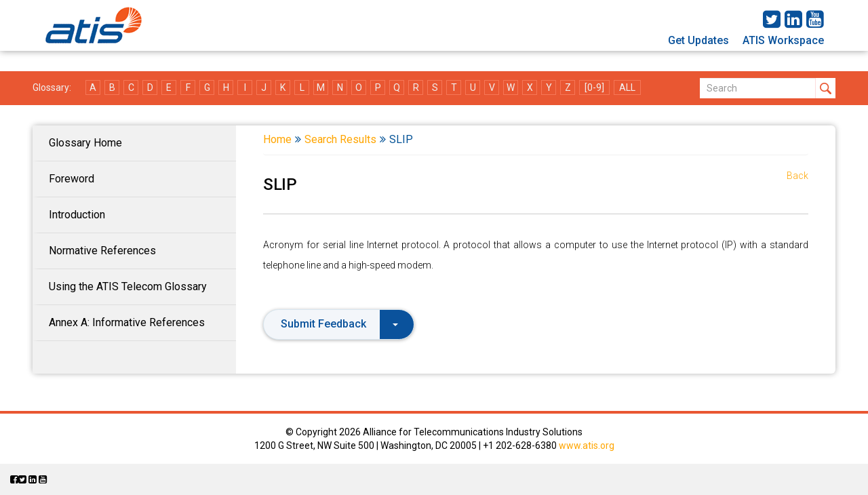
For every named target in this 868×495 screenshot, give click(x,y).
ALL (627, 87)
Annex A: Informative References (127, 322)
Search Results (340, 139)
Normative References (102, 251)
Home (277, 139)
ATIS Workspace (783, 40)
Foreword (72, 179)
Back (797, 176)
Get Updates (698, 40)
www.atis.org (587, 446)
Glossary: (52, 87)
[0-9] (594, 87)
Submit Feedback (339, 324)
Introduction (77, 215)
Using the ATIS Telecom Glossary (128, 286)
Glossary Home (85, 143)
